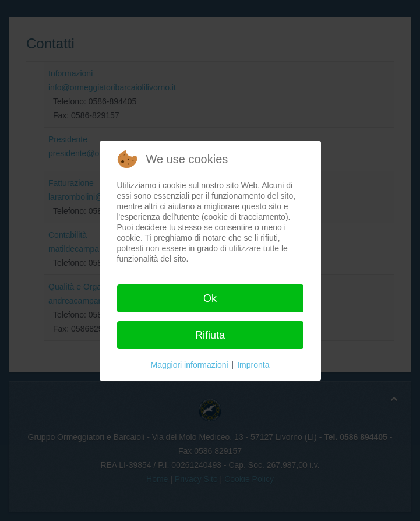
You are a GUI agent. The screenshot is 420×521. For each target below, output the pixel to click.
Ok (210, 298)
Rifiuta (210, 335)
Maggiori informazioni (190, 365)
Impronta (253, 365)
